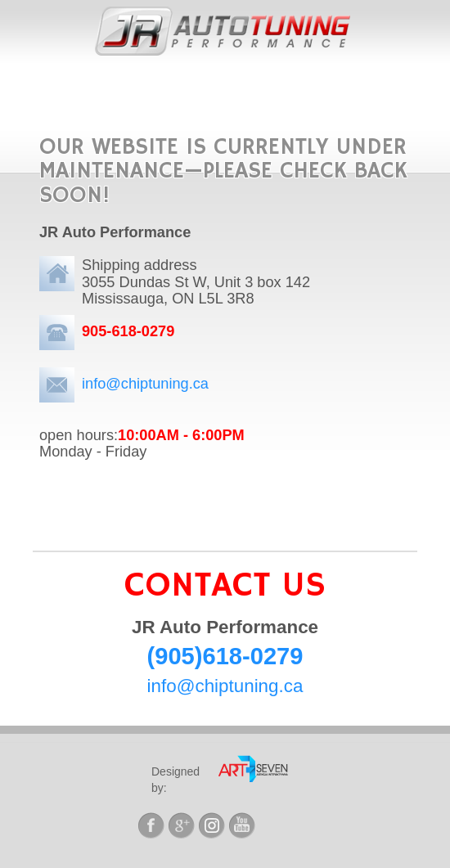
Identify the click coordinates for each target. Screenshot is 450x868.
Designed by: (175, 780)
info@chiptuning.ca (145, 384)
